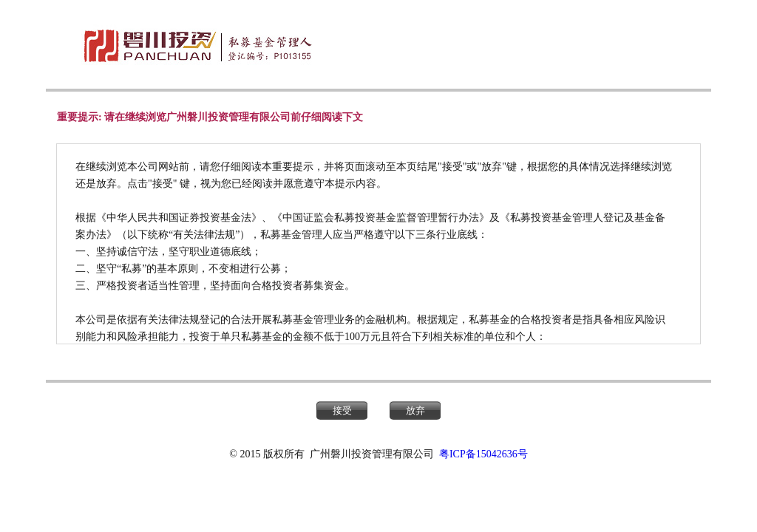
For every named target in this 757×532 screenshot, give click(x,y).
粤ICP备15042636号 (483, 454)
